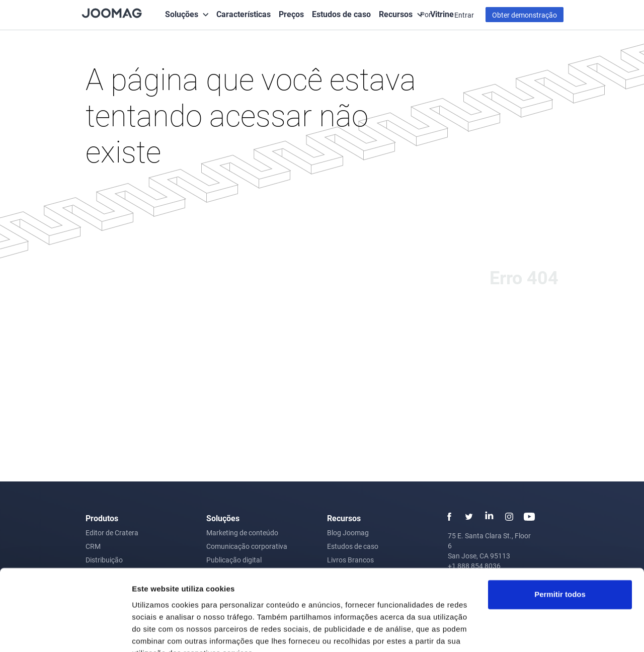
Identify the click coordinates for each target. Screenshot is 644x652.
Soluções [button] (182, 14)
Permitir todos (560, 546)
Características (244, 14)
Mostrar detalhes (163, 632)
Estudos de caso (341, 14)
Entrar (464, 15)
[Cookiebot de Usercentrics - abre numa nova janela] (65, 632)
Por (426, 14)
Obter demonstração (525, 15)
